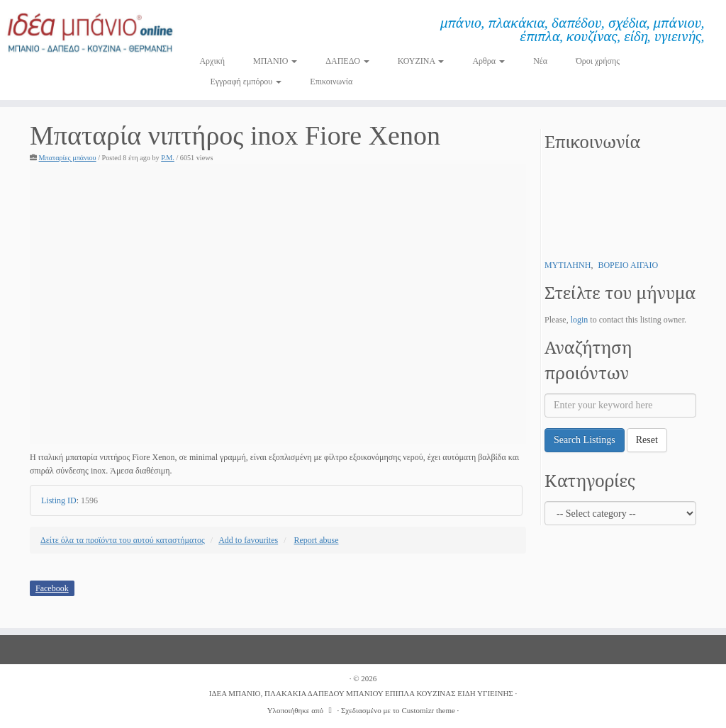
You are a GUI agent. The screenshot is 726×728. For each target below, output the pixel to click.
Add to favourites (248, 540)
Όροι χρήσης (598, 61)
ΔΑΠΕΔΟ (347, 61)
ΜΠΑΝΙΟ (275, 61)
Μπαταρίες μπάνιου (68, 158)
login (580, 320)
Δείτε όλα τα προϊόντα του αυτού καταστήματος (123, 540)
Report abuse (317, 540)
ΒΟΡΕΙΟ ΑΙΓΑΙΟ (628, 265)
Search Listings (585, 440)
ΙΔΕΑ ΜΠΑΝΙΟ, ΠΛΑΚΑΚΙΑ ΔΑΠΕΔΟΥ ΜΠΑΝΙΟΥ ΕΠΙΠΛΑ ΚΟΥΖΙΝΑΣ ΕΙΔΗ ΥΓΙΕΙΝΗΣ (361, 693)
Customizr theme (428, 710)
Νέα (540, 61)
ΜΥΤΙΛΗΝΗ (568, 265)
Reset (647, 440)
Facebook (52, 588)
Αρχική (212, 61)
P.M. (168, 158)
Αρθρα (488, 61)
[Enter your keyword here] (620, 405)
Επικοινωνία (331, 82)
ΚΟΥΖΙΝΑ (421, 61)
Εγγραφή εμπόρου (246, 82)
